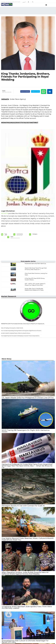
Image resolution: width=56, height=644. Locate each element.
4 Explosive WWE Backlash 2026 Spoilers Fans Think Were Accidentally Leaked (27, 609)
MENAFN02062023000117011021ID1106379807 (20, 125)
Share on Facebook (25, 94)
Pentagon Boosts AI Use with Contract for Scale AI (23, 508)
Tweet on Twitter (35, 94)
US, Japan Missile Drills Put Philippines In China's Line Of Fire (28, 400)
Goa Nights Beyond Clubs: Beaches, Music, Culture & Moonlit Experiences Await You (28, 541)
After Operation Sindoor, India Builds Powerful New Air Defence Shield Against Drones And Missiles (25, 575)
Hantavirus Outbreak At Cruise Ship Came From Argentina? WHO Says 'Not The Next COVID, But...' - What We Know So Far (27, 468)
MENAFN (5, 102)
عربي (24, 2)
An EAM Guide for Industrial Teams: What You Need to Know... (16, 336)
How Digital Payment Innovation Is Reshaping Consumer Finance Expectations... (21, 339)
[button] (28, 2)
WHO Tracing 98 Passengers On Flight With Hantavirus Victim (26, 434)
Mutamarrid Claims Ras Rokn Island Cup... (36, 266)
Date (4, 94)
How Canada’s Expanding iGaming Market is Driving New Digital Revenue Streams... (21, 333)
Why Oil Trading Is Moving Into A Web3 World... (12, 331)
